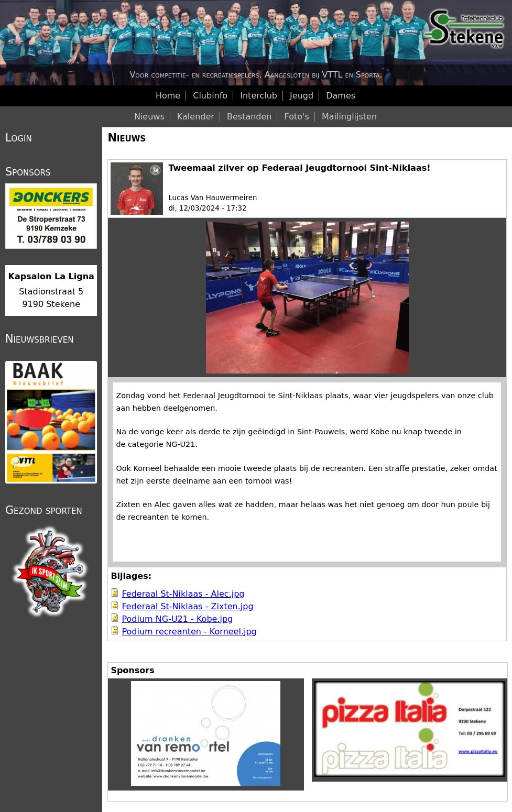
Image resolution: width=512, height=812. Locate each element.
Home (168, 96)
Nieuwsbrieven (39, 339)
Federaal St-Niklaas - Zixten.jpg (187, 606)
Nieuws (127, 138)
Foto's (297, 117)
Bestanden (249, 117)
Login (19, 138)
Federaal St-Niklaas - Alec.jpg (183, 594)
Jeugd (302, 96)
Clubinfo (210, 96)
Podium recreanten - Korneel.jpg (189, 632)
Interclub (259, 96)
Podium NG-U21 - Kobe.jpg (177, 619)
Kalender (196, 117)
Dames (341, 96)
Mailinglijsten (349, 117)
